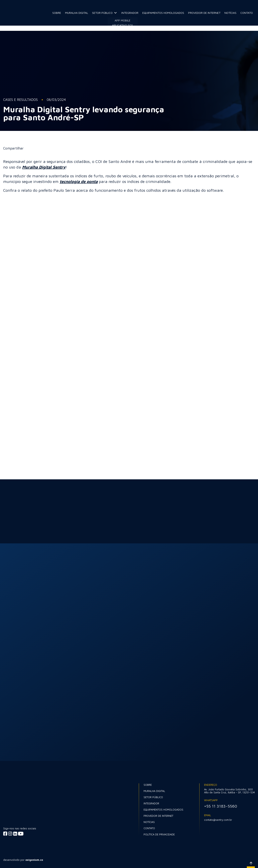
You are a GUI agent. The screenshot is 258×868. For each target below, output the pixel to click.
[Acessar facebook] (5, 834)
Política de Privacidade (159, 834)
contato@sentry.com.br (218, 820)
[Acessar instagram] (10, 834)
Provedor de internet (204, 13)
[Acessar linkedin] (15, 834)
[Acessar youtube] (21, 834)
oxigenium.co (34, 860)
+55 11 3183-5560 (221, 806)
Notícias (230, 13)
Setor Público (102, 13)
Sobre (57, 13)
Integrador (130, 13)
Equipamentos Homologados (163, 13)
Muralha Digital (77, 13)
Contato (247, 13)
